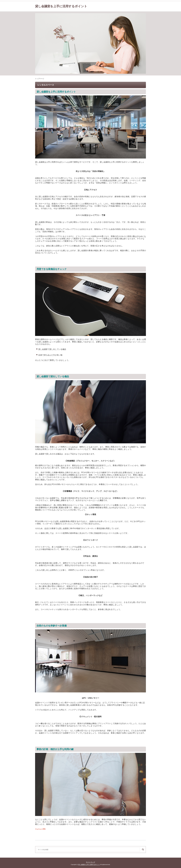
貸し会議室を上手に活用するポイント (61, 6)
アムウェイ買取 (40, 829)
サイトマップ (90, 862)
